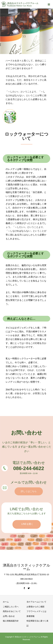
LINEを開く (27, 524)
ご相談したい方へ (11, 607)
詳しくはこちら (29, 491)
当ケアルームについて (36, 602)
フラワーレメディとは (36, 611)
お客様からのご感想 (35, 607)
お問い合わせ (9, 616)
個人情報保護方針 (11, 621)
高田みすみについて (12, 611)
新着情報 (31, 616)
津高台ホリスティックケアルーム (26, 567)
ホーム (6, 602)
